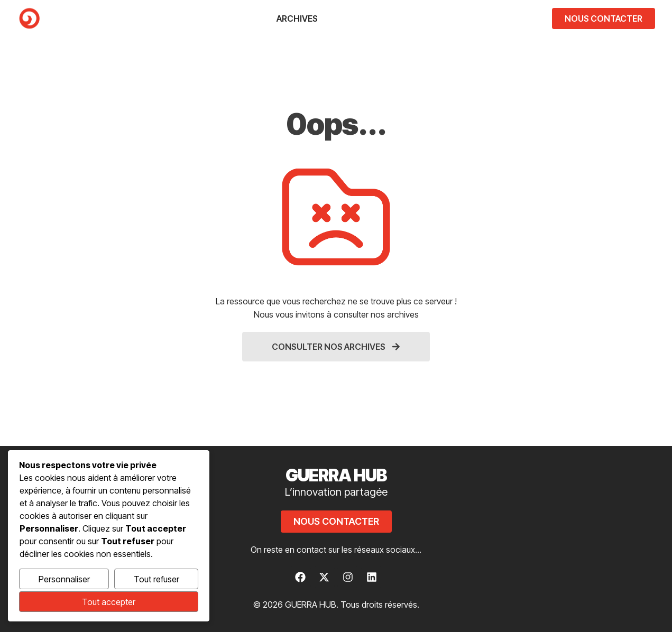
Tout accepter (109, 602)
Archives (297, 18)
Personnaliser (64, 579)
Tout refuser (157, 579)
